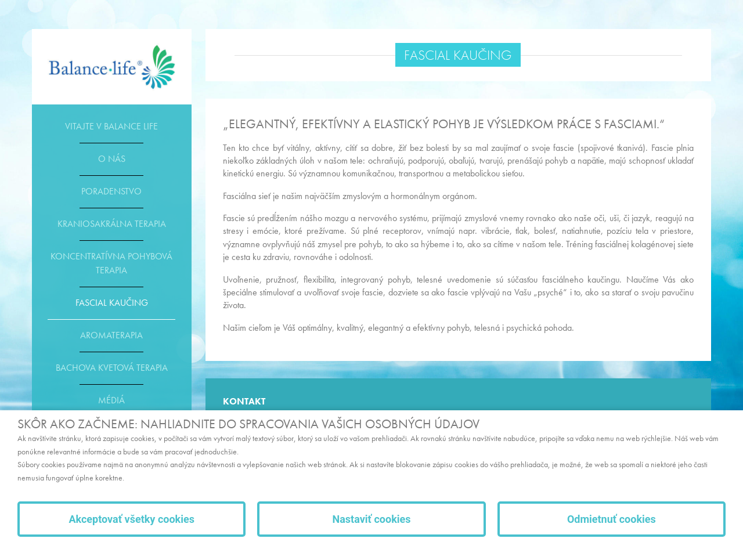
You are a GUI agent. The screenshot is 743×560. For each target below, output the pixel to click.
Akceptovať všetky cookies (131, 519)
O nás (112, 159)
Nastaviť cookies (371, 519)
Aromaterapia (111, 335)
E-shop (112, 67)
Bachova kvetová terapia (112, 368)
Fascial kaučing (112, 303)
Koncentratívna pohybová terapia (111, 263)
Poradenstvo (111, 191)
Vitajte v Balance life (111, 126)
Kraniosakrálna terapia (112, 224)
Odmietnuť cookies (612, 519)
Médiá (111, 400)
